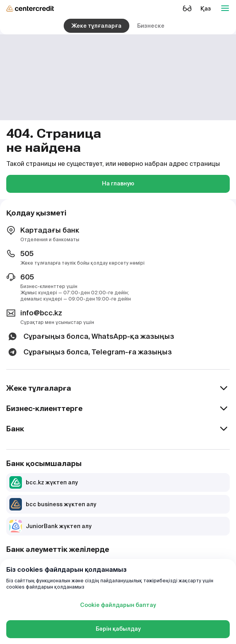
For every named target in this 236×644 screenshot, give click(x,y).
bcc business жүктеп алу (53, 504)
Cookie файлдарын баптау (118, 605)
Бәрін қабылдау (118, 629)
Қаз (206, 9)
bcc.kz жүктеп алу (44, 482)
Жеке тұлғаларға (97, 26)
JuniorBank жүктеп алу (50, 526)
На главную (118, 183)
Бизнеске (151, 26)
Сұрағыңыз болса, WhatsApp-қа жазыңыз (90, 336)
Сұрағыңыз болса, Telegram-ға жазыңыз (89, 352)
